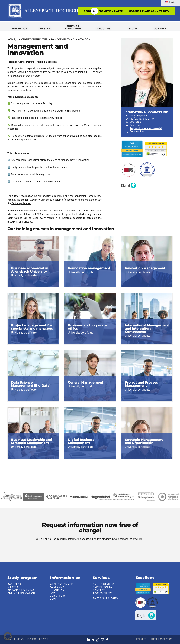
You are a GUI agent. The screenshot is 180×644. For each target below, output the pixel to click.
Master (45, 28)
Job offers (58, 596)
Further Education (73, 27)
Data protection (162, 639)
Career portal (103, 587)
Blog (54, 599)
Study (133, 28)
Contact (160, 28)
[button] (8, 636)
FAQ (53, 593)
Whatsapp (135, 122)
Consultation (137, 132)
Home (11, 39)
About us (103, 28)
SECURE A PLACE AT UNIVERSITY (149, 11)
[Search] (94, 11)
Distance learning (21, 590)
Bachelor (20, 28)
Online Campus (103, 584)
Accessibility (102, 593)
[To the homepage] (47, 11)
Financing (57, 590)
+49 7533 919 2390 (107, 598)
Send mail (135, 125)
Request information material (105, 11)
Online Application (21, 593)
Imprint (141, 639)
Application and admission (62, 586)
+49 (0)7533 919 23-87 (140, 119)
